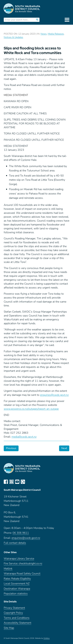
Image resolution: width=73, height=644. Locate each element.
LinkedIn (29, 482)
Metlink (8, 569)
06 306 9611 (21, 533)
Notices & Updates (13, 37)
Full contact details (15, 543)
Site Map (9, 628)
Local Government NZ (17, 584)
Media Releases (56, 34)
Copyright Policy (13, 613)
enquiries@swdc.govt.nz (54, 395)
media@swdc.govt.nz (24, 437)
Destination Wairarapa (17, 589)
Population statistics (16, 594)
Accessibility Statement (18, 623)
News (44, 34)
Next (64, 448)
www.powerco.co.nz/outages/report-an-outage (31, 409)
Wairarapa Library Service (19, 559)
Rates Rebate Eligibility (17, 579)
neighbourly (23, 482)
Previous (11, 448)
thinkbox (47, 638)
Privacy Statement (14, 608)
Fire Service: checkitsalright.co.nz (23, 564)
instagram (12, 482)
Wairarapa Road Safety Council (22, 574)
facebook (6, 482)
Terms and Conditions (17, 618)
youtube (17, 482)
